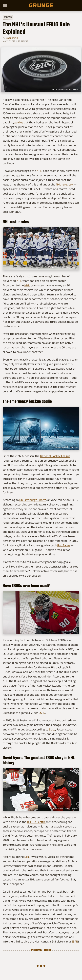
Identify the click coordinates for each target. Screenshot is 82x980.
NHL (39, 171)
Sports (8, 17)
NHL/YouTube (71, 631)
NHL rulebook (65, 184)
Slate (52, 729)
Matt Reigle (12, 38)
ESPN (42, 713)
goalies (19, 122)
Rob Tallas (64, 545)
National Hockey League (55, 456)
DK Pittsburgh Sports (33, 500)
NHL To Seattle (36, 822)
